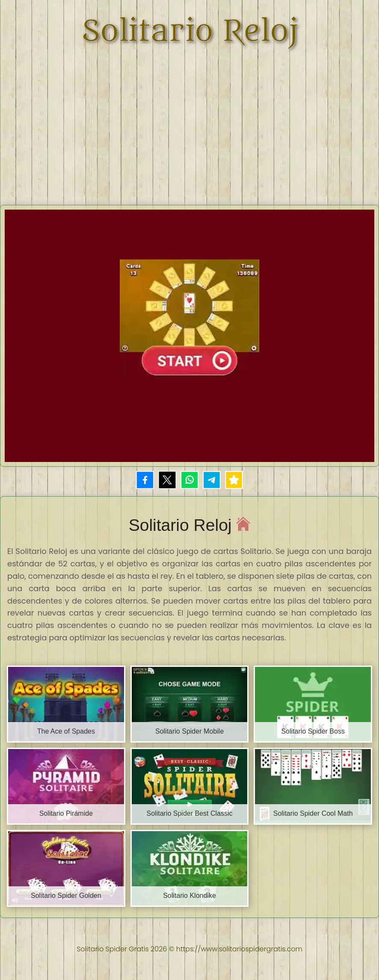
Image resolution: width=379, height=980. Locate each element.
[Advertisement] (191, 122)
